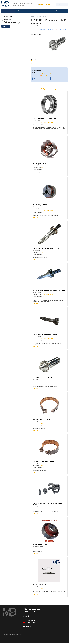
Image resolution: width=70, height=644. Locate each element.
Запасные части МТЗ (40, 15)
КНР (32, 61)
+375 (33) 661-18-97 (45, 76)
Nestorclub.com (21, 637)
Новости (47, 11)
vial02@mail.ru (29, 626)
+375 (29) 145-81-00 (45, 5)
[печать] (51, 30)
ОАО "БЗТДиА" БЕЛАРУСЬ (47, 123)
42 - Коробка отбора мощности (52, 15)
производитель (8, 17)
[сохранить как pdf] (61, 30)
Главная (32, 15)
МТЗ (32, 64)
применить (6, 26)
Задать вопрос (60, 11)
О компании (21, 11)
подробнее (35, 132)
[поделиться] (42, 30)
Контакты (35, 11)
